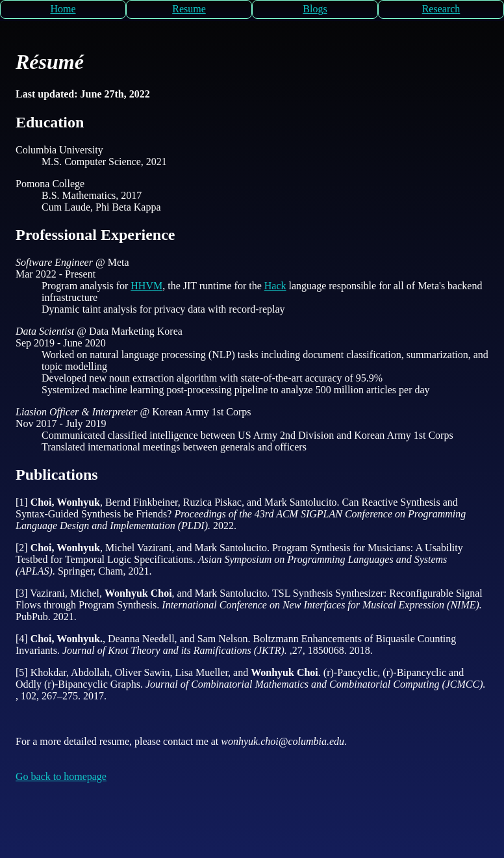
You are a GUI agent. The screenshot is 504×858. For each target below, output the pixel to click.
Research (441, 9)
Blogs (315, 9)
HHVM (146, 286)
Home (63, 9)
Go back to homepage (61, 776)
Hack (275, 286)
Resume (189, 9)
